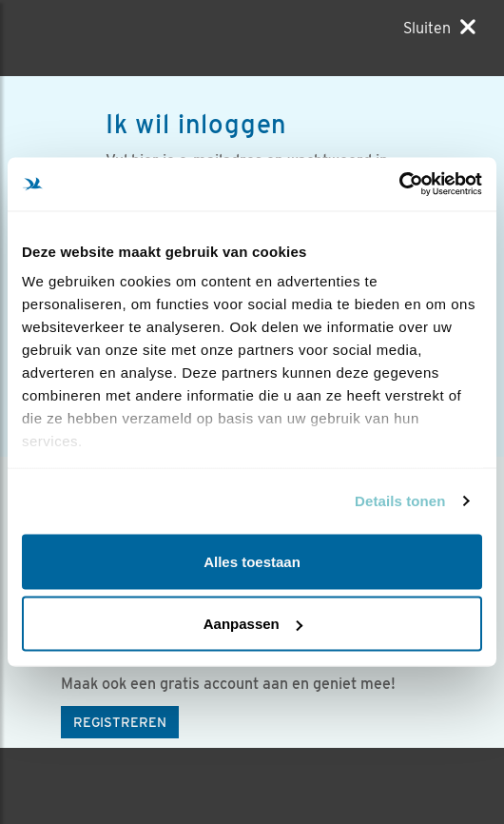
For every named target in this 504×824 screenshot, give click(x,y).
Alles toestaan (252, 561)
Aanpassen (253, 624)
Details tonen (400, 501)
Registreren (120, 722)
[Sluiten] (439, 28)
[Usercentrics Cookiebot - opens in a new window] (399, 185)
